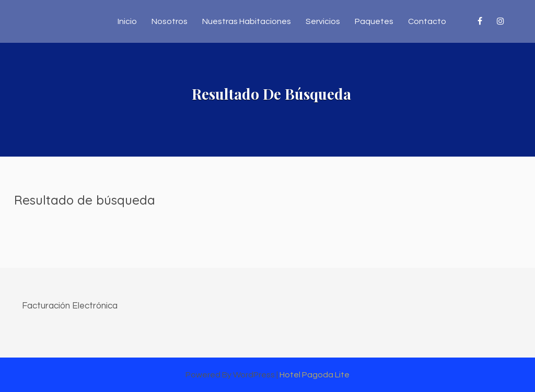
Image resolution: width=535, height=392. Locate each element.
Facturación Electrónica (70, 306)
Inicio (127, 21)
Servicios (323, 21)
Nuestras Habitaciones (247, 21)
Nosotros (170, 21)
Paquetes (374, 21)
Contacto (427, 21)
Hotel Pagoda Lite (315, 375)
